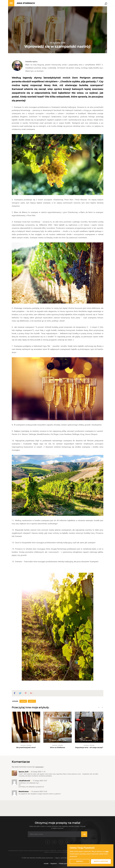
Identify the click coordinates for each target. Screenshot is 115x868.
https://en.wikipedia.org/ (30, 783)
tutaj (107, 852)
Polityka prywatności (65, 864)
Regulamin (54, 864)
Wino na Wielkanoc (58, 747)
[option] (26, 730)
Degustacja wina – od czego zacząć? (89, 747)
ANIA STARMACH (26, 3)
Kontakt (46, 864)
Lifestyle (32, 701)
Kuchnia (23, 701)
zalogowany (39, 767)
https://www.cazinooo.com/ (72, 774)
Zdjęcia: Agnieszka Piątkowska (64, 858)
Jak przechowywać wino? (26, 747)
